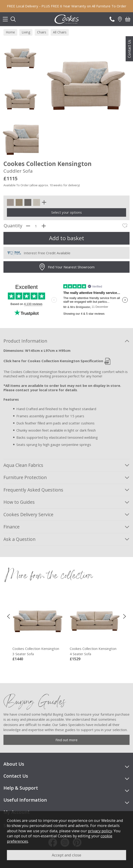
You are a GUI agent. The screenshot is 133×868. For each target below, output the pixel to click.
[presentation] (8, 616)
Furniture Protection (25, 477)
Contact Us (129, 49)
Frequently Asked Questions (33, 490)
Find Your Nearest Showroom (67, 267)
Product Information (25, 341)
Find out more (66, 740)
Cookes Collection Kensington (38, 651)
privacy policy (100, 831)
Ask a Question (19, 539)
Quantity (13, 226)
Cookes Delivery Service (28, 514)
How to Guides (19, 502)
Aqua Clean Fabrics (23, 465)
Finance (12, 527)
